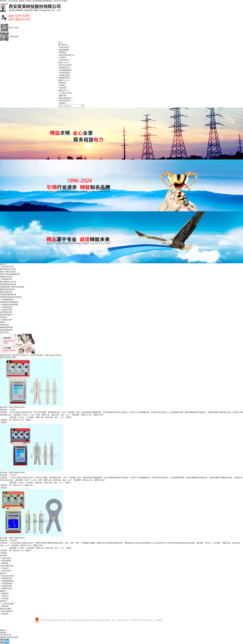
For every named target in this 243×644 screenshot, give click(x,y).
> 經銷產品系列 (6, 320)
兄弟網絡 (159, 620)
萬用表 (3, 322)
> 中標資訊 (4, 568)
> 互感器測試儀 (6, 307)
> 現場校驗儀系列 (7, 299)
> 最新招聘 (4, 606)
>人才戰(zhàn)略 (65, 93)
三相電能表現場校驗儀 (9, 305)
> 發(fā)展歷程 (6, 561)
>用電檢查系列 (64, 68)
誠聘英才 (62, 90)
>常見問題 (62, 88)
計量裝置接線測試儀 (8, 294)
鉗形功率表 (4, 332)
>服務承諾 (62, 83)
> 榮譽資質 (4, 563)
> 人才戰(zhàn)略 (7, 604)
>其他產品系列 (64, 75)
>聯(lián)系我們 (64, 100)
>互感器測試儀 (64, 73)
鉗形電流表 (4, 325)
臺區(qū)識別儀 (6, 292)
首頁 (60, 42)
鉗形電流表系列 (6, 312)
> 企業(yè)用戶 (6, 571)
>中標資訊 (62, 57)
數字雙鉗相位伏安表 (8, 269)
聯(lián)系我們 (64, 98)
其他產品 (4, 317)
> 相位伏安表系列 (7, 267)
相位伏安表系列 (37, 355)
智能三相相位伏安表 (8, 272)
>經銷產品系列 (64, 78)
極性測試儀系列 (6, 315)
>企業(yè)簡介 (64, 47)
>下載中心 (62, 85)
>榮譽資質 (62, 52)
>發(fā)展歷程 (64, 50)
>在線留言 (62, 103)
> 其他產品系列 (6, 310)
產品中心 (62, 63)
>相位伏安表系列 (65, 65)
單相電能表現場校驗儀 (9, 302)
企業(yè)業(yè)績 (65, 55)
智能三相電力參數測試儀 (10, 274)
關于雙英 (62, 45)
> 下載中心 (4, 596)
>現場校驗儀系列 (65, 70)
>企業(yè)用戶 (64, 60)
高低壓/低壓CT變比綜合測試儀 (12, 287)
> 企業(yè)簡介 (6, 558)
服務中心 (62, 80)
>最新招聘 (62, 95)
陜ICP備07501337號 (138, 620)
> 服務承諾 (4, 593)
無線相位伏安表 (6, 277)
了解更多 (4, 422)
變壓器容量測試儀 (7, 289)
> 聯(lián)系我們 (6, 611)
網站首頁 (16, 355)
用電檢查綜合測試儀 (8, 284)
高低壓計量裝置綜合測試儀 (11, 297)
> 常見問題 (4, 599)
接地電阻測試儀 (6, 330)
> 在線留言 (4, 614)
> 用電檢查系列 (6, 279)
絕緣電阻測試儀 (6, 327)
